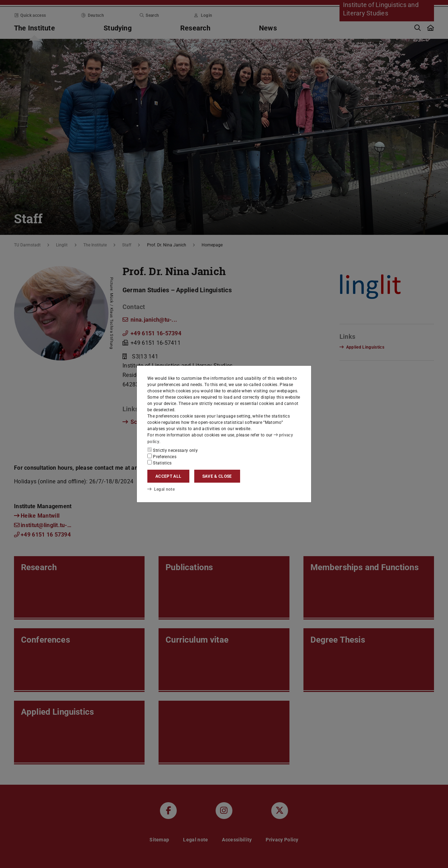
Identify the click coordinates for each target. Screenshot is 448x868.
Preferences (162, 456)
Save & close (217, 476)
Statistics (160, 463)
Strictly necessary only (173, 450)
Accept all (168, 476)
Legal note (161, 489)
